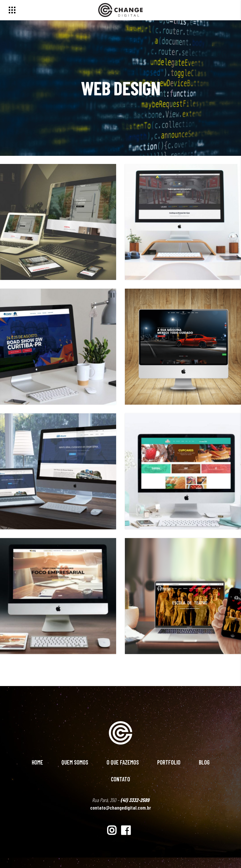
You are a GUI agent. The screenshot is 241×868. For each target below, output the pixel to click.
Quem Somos (75, 762)
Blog (204, 762)
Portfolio (169, 762)
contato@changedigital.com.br (121, 808)
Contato (120, 779)
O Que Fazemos (123, 762)
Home (37, 762)
